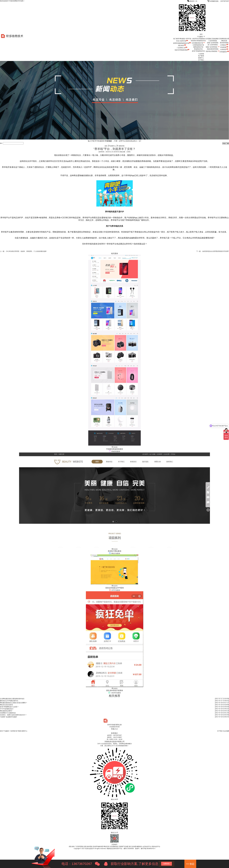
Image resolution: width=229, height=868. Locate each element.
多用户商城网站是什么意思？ (9, 707)
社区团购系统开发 (198, 43)
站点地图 (226, 731)
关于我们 (201, 60)
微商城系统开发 (198, 47)
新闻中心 (201, 58)
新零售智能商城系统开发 (182, 43)
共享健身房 (224, 52)
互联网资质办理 (224, 39)
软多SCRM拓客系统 (182, 50)
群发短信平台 (156, 847)
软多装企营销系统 (213, 51)
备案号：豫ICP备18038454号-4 (145, 849)
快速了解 (226, 143)
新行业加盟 (133, 847)
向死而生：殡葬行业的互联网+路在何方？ (13, 715)
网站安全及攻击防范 (6, 705)
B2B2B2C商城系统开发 (198, 41)
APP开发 (188, 39)
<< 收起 (190, 864)
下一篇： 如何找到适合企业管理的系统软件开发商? (213, 251)
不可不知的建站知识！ (7, 709)
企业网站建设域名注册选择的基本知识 (12, 699)
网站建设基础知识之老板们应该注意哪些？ (14, 703)
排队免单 (182, 45)
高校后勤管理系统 (213, 49)
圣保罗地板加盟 (98, 847)
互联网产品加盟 (123, 847)
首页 (201, 34)
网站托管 (224, 41)
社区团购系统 (114, 847)
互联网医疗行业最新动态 (8, 713)
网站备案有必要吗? (6, 711)
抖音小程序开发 (182, 41)
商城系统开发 (198, 49)
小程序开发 (195, 39)
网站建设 (182, 39)
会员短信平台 (147, 847)
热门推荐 (176, 39)
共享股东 (224, 45)
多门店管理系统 (213, 45)
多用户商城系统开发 (198, 51)
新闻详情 (122, 146)
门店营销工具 (182, 48)
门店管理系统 (213, 41)
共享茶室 (224, 50)
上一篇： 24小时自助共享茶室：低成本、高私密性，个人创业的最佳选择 (23, 251)
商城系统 (202, 39)
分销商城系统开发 (198, 45)
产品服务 (201, 37)
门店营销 (201, 54)
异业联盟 (224, 47)
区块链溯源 (215, 39)
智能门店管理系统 (213, 47)
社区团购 (208, 39)
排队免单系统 (88, 847)
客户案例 (201, 56)
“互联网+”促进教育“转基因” (9, 717)
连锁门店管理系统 (213, 43)
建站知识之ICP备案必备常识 (9, 701)
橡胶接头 (139, 847)
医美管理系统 (224, 43)
